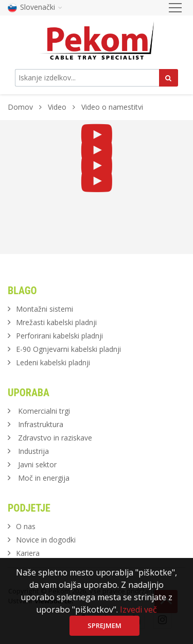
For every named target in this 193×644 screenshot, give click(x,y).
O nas (26, 526)
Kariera (28, 553)
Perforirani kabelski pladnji (59, 336)
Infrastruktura (41, 424)
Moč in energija (44, 478)
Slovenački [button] (35, 7)
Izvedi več (138, 609)
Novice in (46, 540)
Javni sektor (37, 464)
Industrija (33, 451)
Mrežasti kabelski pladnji (56, 322)
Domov (20, 107)
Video (58, 107)
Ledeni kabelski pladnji (53, 362)
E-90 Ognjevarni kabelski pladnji (68, 349)
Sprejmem (104, 625)
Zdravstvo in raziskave (55, 438)
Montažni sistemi (45, 309)
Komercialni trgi (44, 411)
